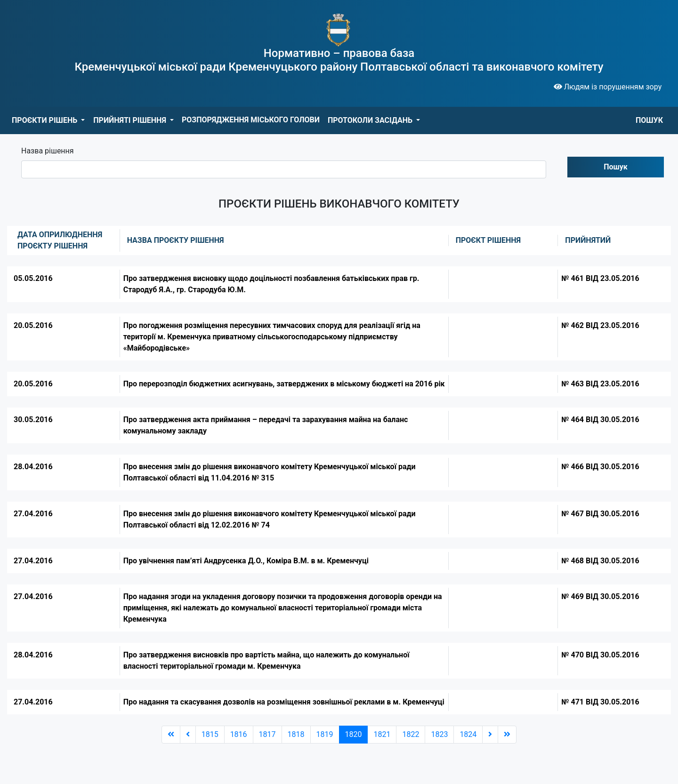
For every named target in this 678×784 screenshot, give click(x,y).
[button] (48, 120)
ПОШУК (649, 120)
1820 (354, 734)
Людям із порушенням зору (608, 87)
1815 (210, 734)
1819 (325, 734)
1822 (411, 734)
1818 (296, 734)
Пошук (616, 167)
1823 (439, 734)
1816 (239, 734)
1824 (468, 734)
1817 (267, 734)
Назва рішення (48, 151)
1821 (382, 734)
